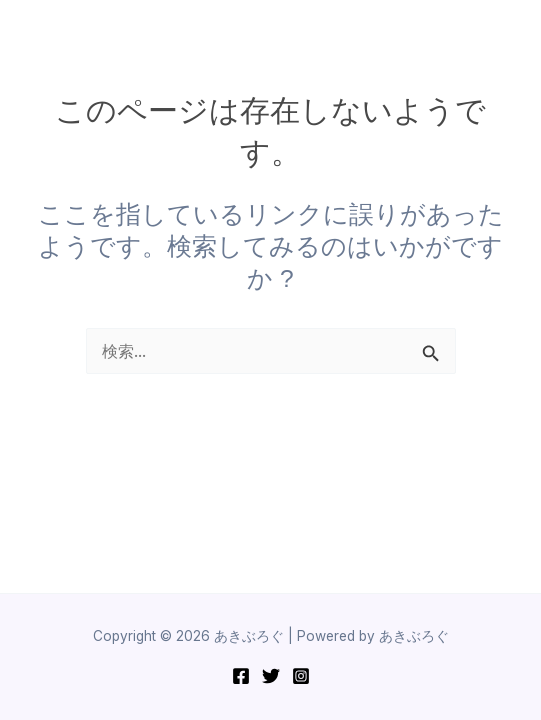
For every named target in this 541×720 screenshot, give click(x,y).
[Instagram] (301, 676)
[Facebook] (241, 676)
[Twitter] (271, 676)
